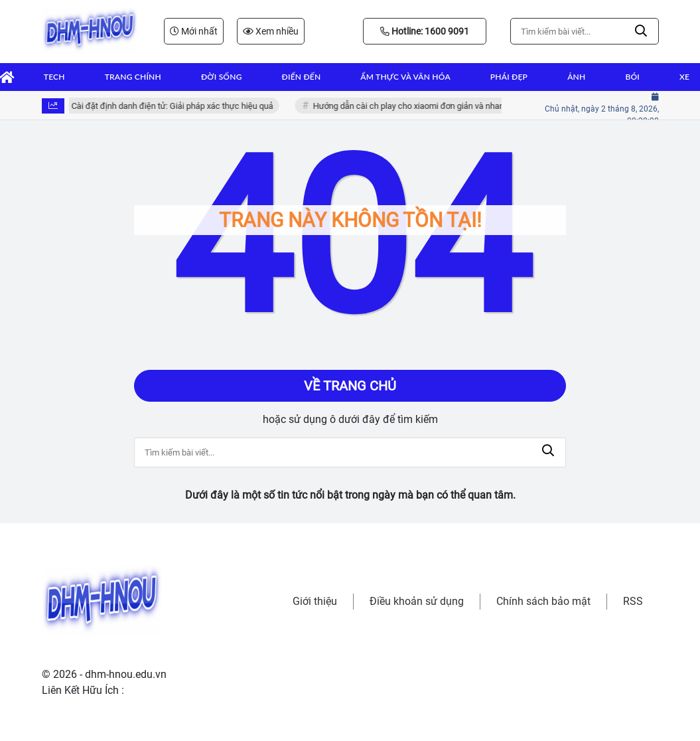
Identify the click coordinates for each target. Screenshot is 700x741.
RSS (633, 601)
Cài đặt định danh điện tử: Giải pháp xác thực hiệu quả (178, 106)
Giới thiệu (315, 601)
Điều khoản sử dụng (417, 601)
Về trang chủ (350, 386)
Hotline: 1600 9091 (425, 31)
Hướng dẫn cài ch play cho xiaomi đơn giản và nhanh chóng (429, 106)
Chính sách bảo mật (543, 601)
